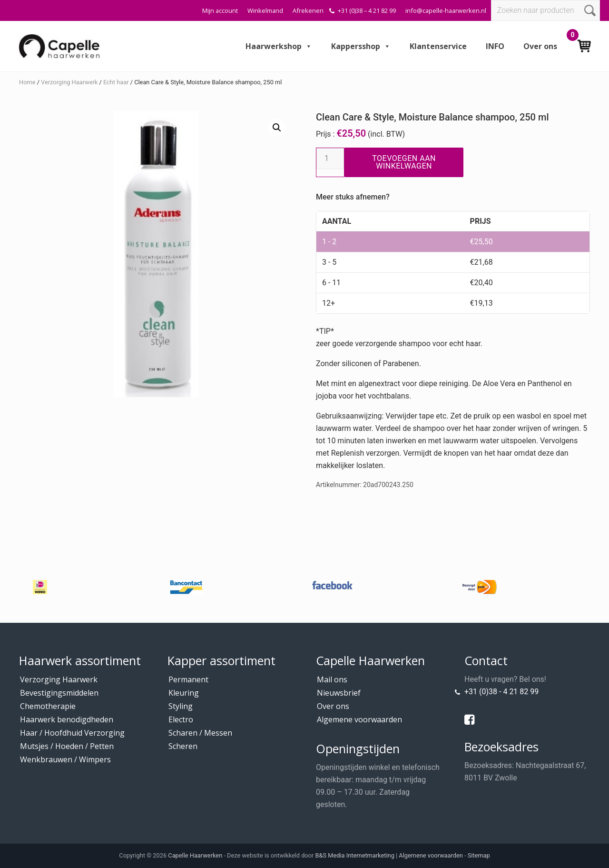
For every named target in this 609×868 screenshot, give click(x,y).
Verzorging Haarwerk (69, 82)
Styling (181, 706)
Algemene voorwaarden (359, 719)
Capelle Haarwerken (195, 855)
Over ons (540, 46)
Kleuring (184, 693)
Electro (181, 719)
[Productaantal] (330, 159)
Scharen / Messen (200, 733)
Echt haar (116, 82)
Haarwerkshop (279, 46)
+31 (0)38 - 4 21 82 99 (501, 692)
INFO (495, 46)
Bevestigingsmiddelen (59, 693)
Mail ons (332, 679)
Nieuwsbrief (339, 693)
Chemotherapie (48, 706)
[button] (277, 128)
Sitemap (479, 855)
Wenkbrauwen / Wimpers (65, 759)
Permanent (188, 679)
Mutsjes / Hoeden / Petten (67, 746)
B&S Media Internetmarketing (355, 855)
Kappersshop (361, 46)
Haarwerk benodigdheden (67, 719)
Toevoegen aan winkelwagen (404, 162)
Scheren (183, 746)
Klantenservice (438, 46)
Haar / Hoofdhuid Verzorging (72, 733)
